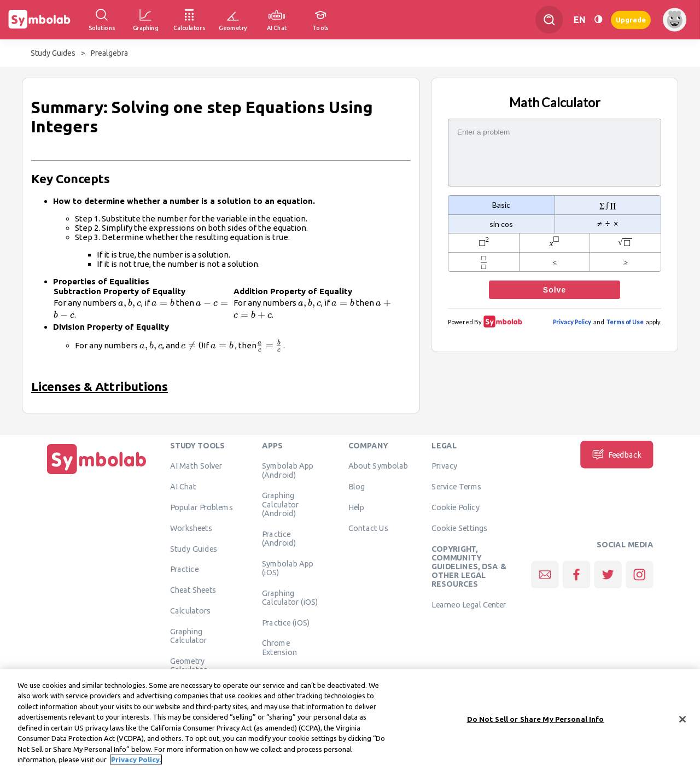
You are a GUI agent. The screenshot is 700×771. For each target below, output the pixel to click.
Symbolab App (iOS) (288, 568)
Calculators (191, 610)
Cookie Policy (455, 507)
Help (356, 507)
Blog (357, 486)
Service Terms (456, 486)
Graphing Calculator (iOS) (290, 597)
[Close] (682, 720)
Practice (184, 569)
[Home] (97, 474)
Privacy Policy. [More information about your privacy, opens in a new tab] (136, 761)
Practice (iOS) (286, 622)
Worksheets (191, 528)
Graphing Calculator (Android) (281, 504)
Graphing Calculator (189, 635)
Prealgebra (109, 53)
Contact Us (368, 528)
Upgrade (631, 19)
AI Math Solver (196, 465)
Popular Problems (202, 507)
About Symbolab (378, 465)
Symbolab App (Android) (288, 470)
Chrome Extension (279, 647)
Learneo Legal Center (469, 604)
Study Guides (53, 53)
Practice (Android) (279, 538)
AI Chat (183, 486)
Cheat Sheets (193, 589)
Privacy (444, 465)
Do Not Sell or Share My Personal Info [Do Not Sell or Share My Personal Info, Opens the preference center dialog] (536, 720)
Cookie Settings (459, 528)
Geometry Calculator (189, 665)
